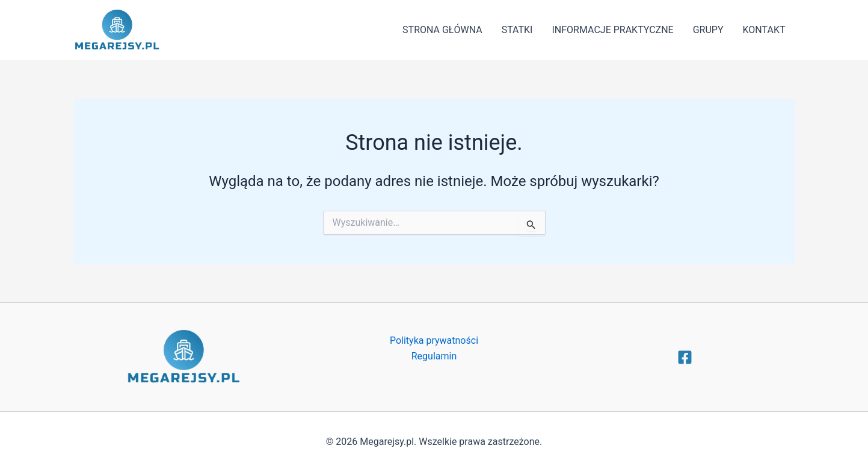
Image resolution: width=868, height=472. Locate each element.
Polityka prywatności (434, 340)
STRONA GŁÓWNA (442, 30)
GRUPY (708, 30)
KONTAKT (764, 30)
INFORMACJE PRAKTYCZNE (612, 30)
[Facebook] (685, 357)
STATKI (517, 30)
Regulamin (434, 356)
